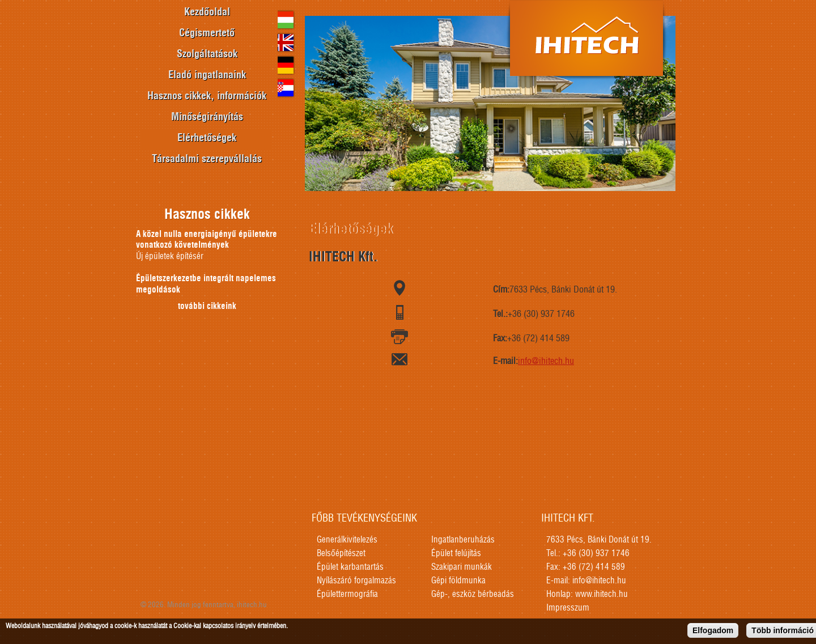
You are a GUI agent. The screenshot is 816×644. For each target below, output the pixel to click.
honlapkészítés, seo (674, 576)
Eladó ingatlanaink (207, 75)
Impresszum (568, 608)
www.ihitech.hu (602, 594)
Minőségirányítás (207, 117)
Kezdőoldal (207, 12)
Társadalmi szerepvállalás (207, 159)
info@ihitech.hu (546, 361)
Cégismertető (207, 33)
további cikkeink (207, 306)
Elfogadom (713, 631)
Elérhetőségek (207, 138)
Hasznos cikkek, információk (207, 96)
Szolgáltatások (207, 54)
